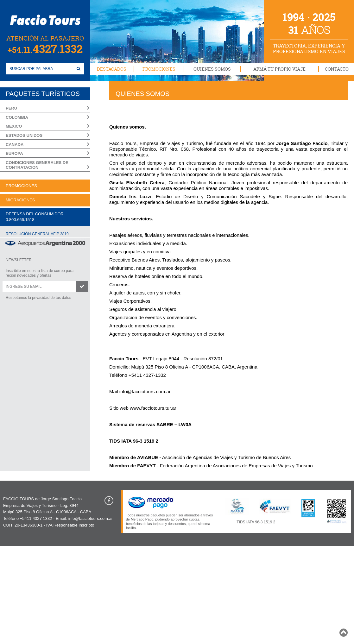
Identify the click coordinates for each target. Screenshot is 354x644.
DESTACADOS (112, 69)
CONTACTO (337, 69)
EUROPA (14, 153)
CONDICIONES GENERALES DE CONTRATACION (37, 165)
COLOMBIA (17, 117)
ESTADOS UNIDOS (24, 135)
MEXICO (14, 126)
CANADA (15, 145)
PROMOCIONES (159, 69)
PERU (11, 108)
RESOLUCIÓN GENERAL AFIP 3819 (37, 234)
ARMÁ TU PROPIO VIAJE (279, 69)
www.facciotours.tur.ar (153, 408)
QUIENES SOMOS (212, 69)
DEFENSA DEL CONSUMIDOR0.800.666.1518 (35, 217)
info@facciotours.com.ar (145, 391)
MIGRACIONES (20, 200)
